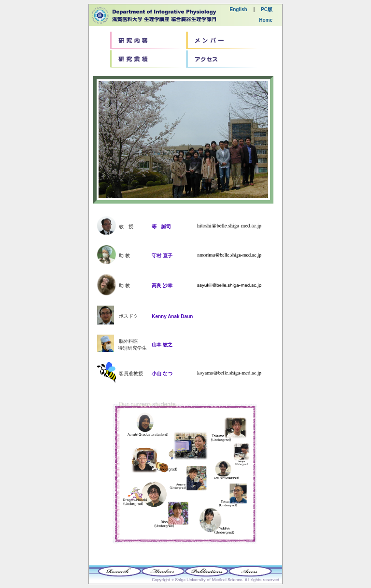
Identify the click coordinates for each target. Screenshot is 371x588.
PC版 (267, 9)
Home (266, 20)
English (239, 9)
